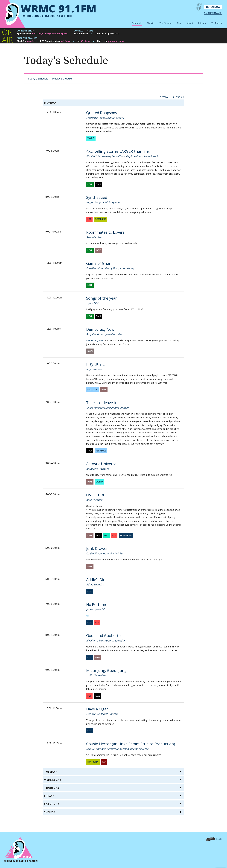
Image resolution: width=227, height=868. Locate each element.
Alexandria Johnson (118, 408)
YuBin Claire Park (96, 675)
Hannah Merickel (113, 553)
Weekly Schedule (62, 79)
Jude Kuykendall (96, 609)
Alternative (126, 535)
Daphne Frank (134, 156)
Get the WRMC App (212, 13)
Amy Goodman (95, 334)
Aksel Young (127, 268)
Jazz (106, 535)
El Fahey (91, 641)
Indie (99, 250)
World (91, 138)
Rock (90, 184)
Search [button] (217, 23)
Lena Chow (118, 156)
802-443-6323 (81, 33)
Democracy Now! (95, 340)
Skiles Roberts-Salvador (111, 641)
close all (179, 97)
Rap (104, 762)
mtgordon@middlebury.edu (103, 202)
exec (90, 591)
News (90, 351)
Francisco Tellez (96, 118)
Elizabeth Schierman (98, 156)
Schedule (137, 23)
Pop (89, 219)
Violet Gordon (109, 714)
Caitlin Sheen (94, 553)
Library (202, 23)
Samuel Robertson (118, 749)
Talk (98, 184)
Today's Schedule (38, 79)
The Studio (165, 23)
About (190, 23)
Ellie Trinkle (93, 714)
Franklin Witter (95, 268)
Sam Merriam (94, 237)
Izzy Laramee (94, 369)
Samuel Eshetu (115, 118)
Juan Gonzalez (114, 334)
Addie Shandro (95, 584)
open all (165, 97)
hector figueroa (139, 749)
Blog (179, 23)
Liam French (151, 156)
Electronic (100, 219)
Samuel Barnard (96, 749)
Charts (151, 23)
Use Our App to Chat (107, 33)
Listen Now (213, 7)
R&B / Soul (93, 390)
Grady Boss (112, 268)
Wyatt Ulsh (93, 303)
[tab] (113, 103)
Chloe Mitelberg (96, 408)
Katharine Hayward (98, 469)
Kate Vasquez (94, 500)
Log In (219, 839)
